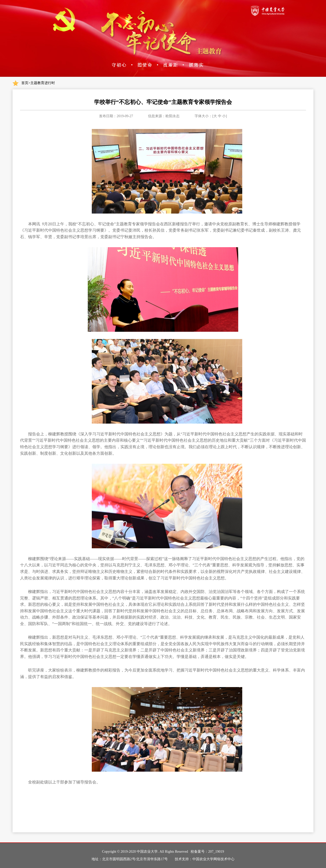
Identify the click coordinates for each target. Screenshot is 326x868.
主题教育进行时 (43, 83)
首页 (25, 83)
